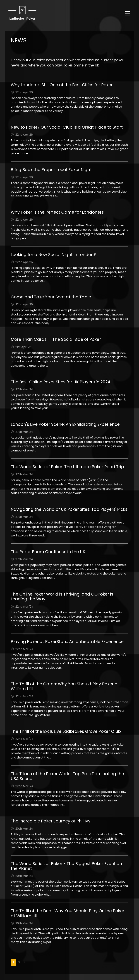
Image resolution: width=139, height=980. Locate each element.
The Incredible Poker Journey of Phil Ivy (51, 821)
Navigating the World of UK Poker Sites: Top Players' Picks (69, 509)
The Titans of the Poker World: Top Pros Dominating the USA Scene (67, 776)
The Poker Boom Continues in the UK (48, 552)
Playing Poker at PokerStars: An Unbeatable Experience (67, 642)
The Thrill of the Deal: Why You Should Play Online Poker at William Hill (68, 913)
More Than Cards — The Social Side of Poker (56, 339)
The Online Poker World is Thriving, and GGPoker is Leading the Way (62, 597)
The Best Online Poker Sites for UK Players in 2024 (61, 382)
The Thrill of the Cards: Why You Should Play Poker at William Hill (65, 686)
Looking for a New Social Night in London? (53, 255)
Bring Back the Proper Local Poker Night (51, 170)
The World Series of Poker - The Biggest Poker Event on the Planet (66, 866)
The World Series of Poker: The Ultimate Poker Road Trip (67, 467)
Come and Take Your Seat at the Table (51, 297)
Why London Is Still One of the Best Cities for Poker (62, 85)
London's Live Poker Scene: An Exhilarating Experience (65, 424)
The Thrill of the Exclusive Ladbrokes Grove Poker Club (66, 731)
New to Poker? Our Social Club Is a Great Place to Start (67, 127)
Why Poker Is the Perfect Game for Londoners (57, 212)
